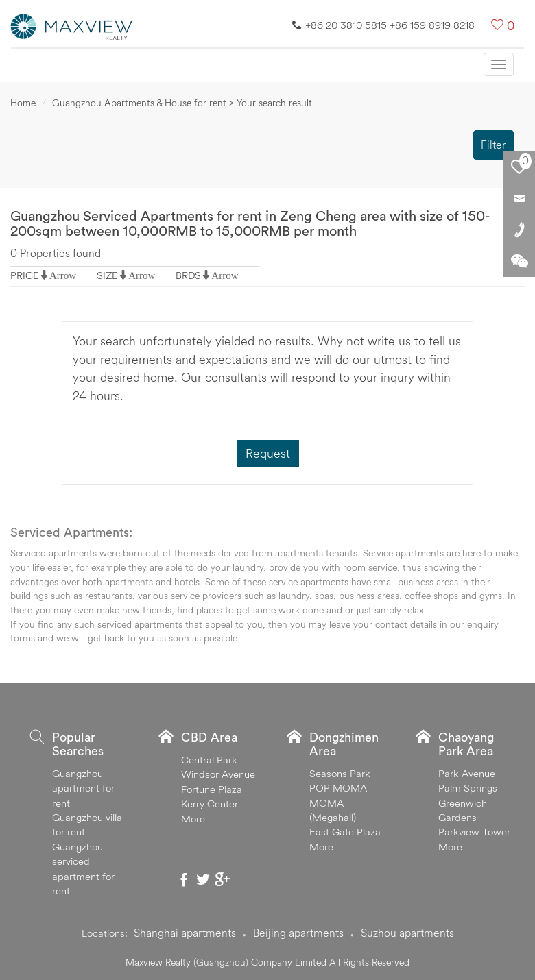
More (193, 819)
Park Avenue (467, 773)
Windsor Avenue (218, 774)
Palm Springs (468, 788)
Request (268, 453)
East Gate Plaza (345, 832)
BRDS (188, 275)
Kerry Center (210, 804)
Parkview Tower (474, 832)
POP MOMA (338, 788)
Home (23, 103)
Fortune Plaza (212, 789)
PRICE (25, 275)
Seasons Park (340, 773)
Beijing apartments (298, 933)
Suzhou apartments (407, 933)
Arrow (63, 275)
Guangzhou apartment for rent (83, 788)
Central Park (209, 760)
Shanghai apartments (185, 933)
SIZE (107, 275)
